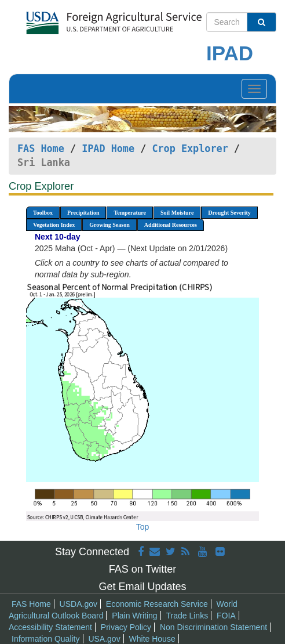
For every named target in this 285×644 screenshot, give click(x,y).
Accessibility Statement (50, 627)
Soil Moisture (177, 213)
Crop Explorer (190, 149)
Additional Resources (171, 225)
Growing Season (109, 225)
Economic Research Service (157, 604)
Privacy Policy (126, 627)
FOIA (226, 616)
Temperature (130, 213)
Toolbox (43, 213)
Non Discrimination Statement (213, 627)
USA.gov (104, 639)
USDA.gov (78, 604)
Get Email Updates (142, 587)
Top (143, 527)
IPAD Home (108, 149)
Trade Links (187, 616)
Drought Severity (229, 213)
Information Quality (46, 639)
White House (152, 639)
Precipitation (83, 213)
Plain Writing (134, 616)
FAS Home (41, 149)
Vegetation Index (54, 225)
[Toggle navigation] (254, 89)
